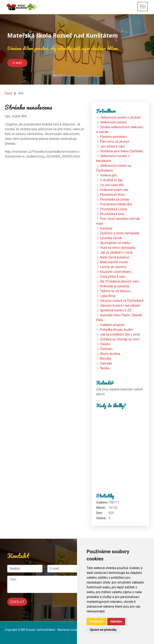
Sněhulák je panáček (115, 286)
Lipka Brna (108, 296)
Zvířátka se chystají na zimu (120, 339)
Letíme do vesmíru (113, 267)
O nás (17, 63)
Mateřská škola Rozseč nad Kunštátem (63, 35)
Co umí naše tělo (112, 185)
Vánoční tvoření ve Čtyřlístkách (122, 301)
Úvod (8, 93)
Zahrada (106, 363)
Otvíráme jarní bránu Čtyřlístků (122, 151)
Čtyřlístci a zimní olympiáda (120, 233)
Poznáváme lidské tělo (116, 204)
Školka (105, 368)
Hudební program (112, 325)
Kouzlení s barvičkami (116, 272)
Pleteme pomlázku (113, 137)
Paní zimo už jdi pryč (115, 142)
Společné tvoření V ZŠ (116, 310)
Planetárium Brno (112, 195)
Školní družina (110, 354)
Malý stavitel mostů (114, 262)
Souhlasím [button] (97, 621)
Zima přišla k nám (113, 277)
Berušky (106, 359)
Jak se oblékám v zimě (116, 252)
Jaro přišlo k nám (112, 146)
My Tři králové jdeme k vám (119, 281)
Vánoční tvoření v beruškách (120, 306)
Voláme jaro (109, 175)
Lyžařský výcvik (111, 238)
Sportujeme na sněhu (115, 243)
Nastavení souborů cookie (74, 629)
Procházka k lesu (112, 214)
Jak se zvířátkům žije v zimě (120, 334)
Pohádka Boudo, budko (117, 330)
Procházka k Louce (114, 209)
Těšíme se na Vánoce (115, 291)
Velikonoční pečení (113, 122)
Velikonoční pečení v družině (120, 117)
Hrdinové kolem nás (114, 190)
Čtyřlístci (106, 349)
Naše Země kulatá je (115, 257)
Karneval (106, 228)
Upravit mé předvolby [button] (103, 630)
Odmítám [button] (116, 621)
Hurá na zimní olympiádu (118, 248)
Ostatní (105, 344)
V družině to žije (111, 180)
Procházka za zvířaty (115, 199)
